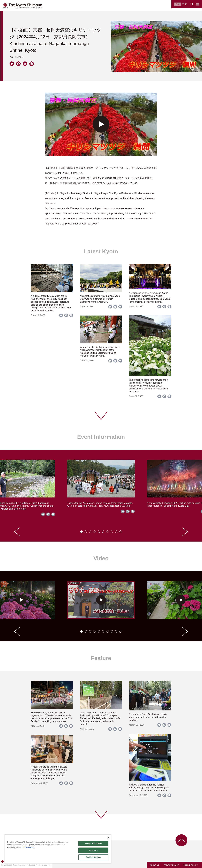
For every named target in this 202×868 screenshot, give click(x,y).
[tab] (81, 532)
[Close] (108, 838)
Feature (101, 658)
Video (101, 558)
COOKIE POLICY (191, 865)
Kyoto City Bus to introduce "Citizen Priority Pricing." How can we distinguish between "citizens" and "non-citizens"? (149, 788)
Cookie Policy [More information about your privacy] (29, 847)
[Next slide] (185, 532)
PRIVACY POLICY (171, 865)
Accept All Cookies (93, 843)
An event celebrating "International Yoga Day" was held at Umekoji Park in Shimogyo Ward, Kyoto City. (100, 299)
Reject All (93, 850)
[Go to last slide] (17, 532)
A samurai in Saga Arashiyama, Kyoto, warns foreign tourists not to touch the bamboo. (148, 717)
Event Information (101, 437)
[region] (58, 849)
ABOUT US (155, 865)
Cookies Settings (93, 857)
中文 (185, 4)
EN (178, 4)
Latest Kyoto (101, 251)
